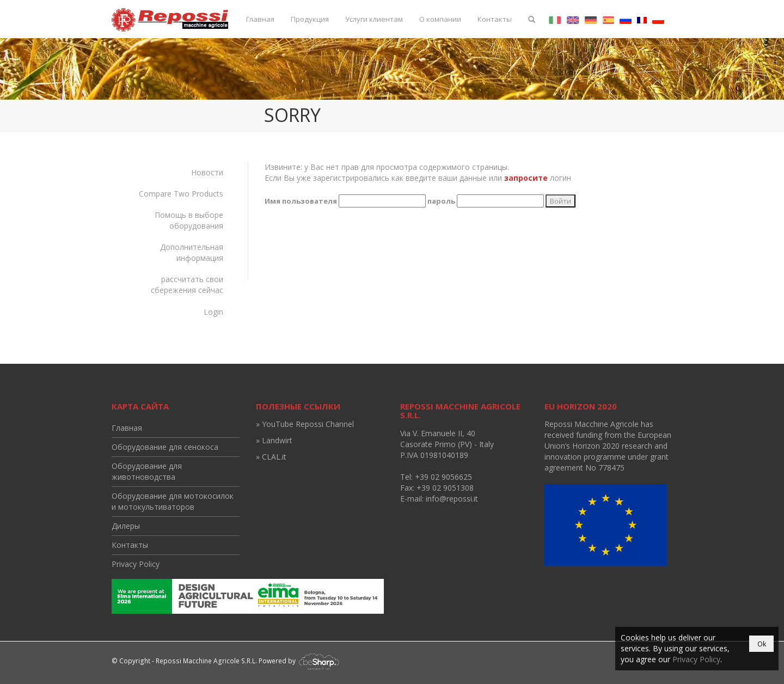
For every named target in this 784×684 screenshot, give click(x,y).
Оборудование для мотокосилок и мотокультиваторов (173, 501)
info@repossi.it (452, 499)
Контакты (495, 19)
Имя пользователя (301, 201)
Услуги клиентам (374, 19)
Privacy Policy (136, 564)
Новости (207, 172)
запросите (526, 178)
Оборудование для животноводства (147, 471)
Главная (260, 19)
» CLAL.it (271, 457)
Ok (762, 644)
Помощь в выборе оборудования (189, 220)
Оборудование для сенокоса (165, 447)
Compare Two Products (181, 194)
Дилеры (126, 526)
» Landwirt (274, 440)
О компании (440, 19)
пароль (441, 201)
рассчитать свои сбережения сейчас (187, 285)
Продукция (310, 19)
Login (213, 312)
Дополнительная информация (192, 252)
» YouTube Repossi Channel (305, 424)
